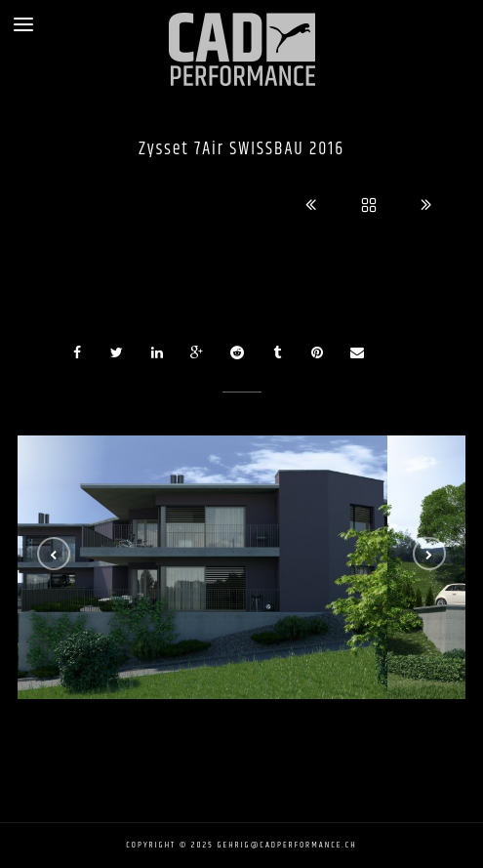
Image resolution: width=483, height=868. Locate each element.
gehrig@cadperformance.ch (287, 845)
